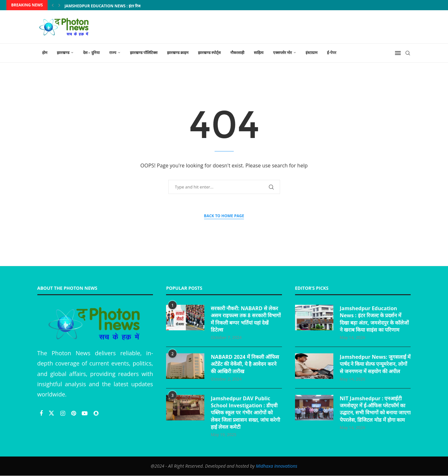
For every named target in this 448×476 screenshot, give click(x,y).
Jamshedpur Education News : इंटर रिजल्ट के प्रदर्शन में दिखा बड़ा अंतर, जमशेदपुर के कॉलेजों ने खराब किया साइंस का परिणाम (375, 319)
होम (45, 53)
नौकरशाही (237, 53)
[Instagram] (64, 413)
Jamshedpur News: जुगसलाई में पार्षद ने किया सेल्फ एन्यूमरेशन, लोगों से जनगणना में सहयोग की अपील (373, 368)
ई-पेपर (332, 53)
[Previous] (53, 5)
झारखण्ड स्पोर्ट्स (209, 53)
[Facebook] (42, 413)
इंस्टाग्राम (311, 53)
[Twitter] (52, 413)
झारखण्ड (63, 53)
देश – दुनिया (91, 53)
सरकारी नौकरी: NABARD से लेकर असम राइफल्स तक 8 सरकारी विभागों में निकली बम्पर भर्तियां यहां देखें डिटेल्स (246, 319)
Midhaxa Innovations (277, 466)
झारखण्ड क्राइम (178, 53)
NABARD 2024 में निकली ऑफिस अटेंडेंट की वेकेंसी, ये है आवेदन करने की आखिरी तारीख (245, 364)
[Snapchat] (96, 413)
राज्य (113, 53)
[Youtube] (85, 413)
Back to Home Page (224, 216)
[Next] (59, 5)
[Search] (408, 53)
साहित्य (259, 53)
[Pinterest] (74, 413)
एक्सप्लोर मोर (282, 53)
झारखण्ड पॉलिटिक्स (144, 53)
